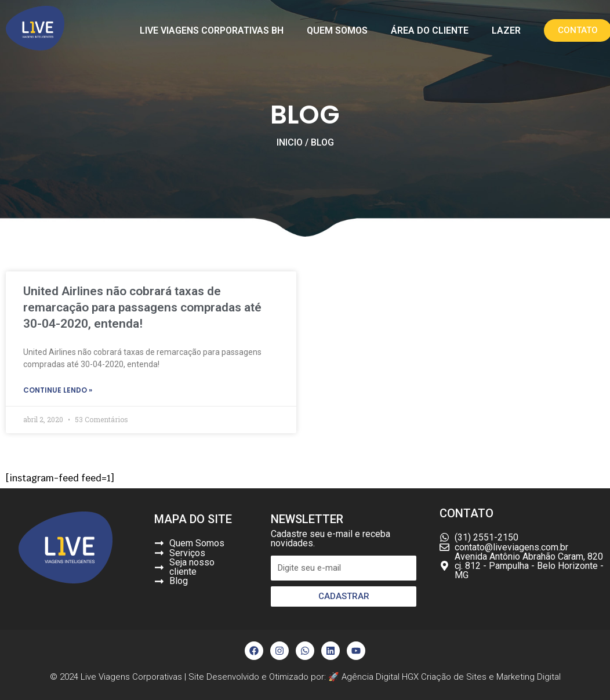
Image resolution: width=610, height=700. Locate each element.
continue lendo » (58, 390)
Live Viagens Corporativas (131, 677)
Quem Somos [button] (337, 30)
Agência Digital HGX (381, 677)
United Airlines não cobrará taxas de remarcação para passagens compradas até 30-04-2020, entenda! (142, 307)
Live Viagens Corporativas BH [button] (212, 30)
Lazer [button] (506, 30)
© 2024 (65, 677)
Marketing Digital (529, 677)
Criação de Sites (454, 677)
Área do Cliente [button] (430, 30)
